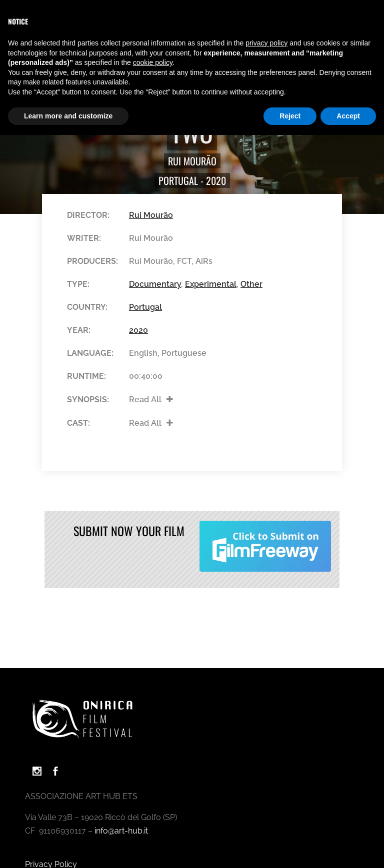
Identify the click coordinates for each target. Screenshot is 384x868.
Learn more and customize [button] (68, 116)
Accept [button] (348, 116)
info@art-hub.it (121, 831)
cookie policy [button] (153, 62)
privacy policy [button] (266, 43)
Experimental (211, 284)
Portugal (178, 180)
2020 (216, 180)
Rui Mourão (192, 161)
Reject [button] (290, 116)
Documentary (155, 284)
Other (251, 284)
